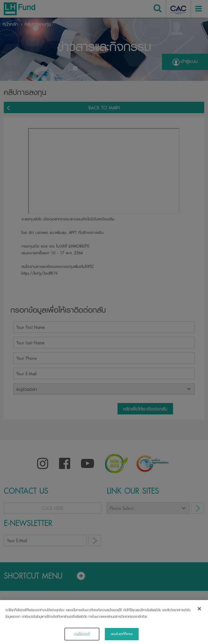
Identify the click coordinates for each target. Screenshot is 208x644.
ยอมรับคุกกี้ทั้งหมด (122, 635)
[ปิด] (199, 610)
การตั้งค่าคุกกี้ (82, 635)
